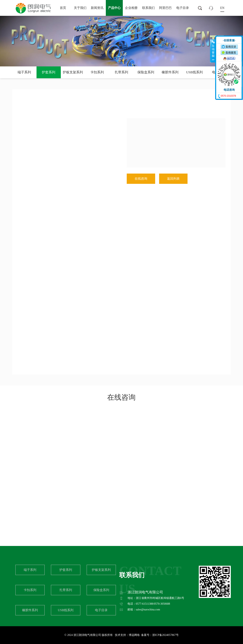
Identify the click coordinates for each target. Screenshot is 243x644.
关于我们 (80, 8)
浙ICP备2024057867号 (165, 635)
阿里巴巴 (165, 8)
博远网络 (134, 635)
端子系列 (24, 72)
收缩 (213, 51)
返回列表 (173, 179)
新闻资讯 (97, 8)
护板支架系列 (73, 72)
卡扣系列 (97, 72)
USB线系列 (194, 72)
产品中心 (114, 8)
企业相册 (131, 8)
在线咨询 (141, 179)
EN (222, 8)
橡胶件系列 (170, 72)
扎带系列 (121, 72)
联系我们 (148, 8)
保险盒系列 (146, 72)
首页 (63, 8)
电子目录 (183, 8)
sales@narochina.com (148, 610)
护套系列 (49, 72)
